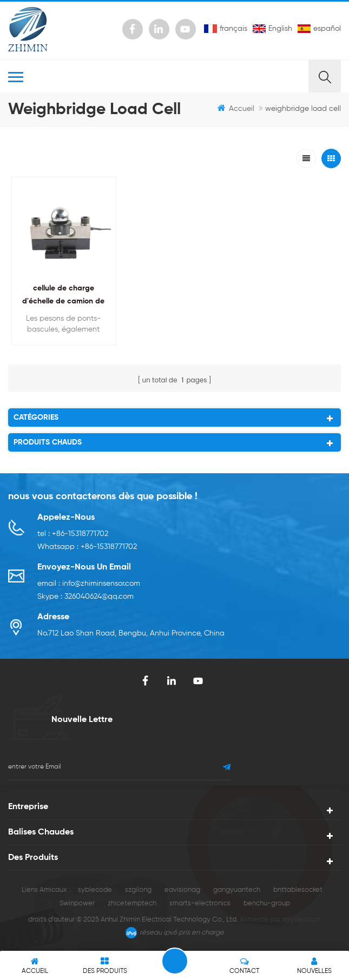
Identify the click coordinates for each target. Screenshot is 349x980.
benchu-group (267, 903)
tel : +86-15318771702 (73, 534)
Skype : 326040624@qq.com (85, 597)
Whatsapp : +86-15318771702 (87, 547)
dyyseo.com (302, 920)
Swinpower (77, 903)
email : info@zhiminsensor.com (89, 584)
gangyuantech (237, 890)
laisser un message (175, 961)
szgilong (138, 890)
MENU (158, 76)
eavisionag (182, 890)
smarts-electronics (200, 903)
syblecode (95, 890)
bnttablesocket (298, 890)
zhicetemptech (132, 903)
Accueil (236, 108)
